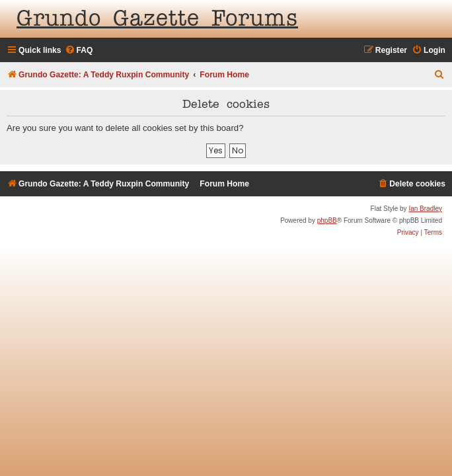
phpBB (327, 220)
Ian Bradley (425, 209)
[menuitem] (79, 51)
